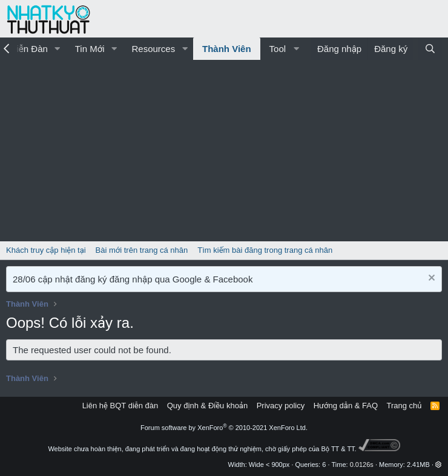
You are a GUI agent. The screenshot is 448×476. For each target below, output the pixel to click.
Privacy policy (281, 406)
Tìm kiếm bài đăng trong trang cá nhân (265, 250)
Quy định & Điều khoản (207, 406)
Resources (153, 49)
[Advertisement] (224, 151)
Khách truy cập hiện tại (46, 250)
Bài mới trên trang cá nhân (142, 250)
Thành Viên (227, 49)
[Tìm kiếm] (430, 49)
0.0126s (362, 465)
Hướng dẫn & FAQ (346, 406)
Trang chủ (404, 406)
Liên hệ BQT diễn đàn (120, 406)
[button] (58, 49)
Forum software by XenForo (224, 428)
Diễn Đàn (29, 49)
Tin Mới (90, 49)
